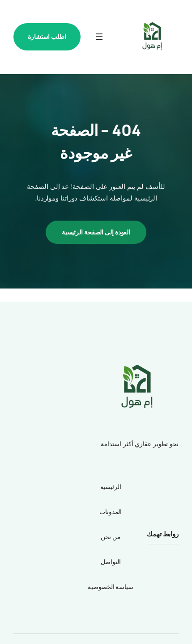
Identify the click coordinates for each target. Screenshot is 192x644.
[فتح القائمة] (99, 37)
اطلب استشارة (47, 36)
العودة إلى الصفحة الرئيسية (96, 232)
